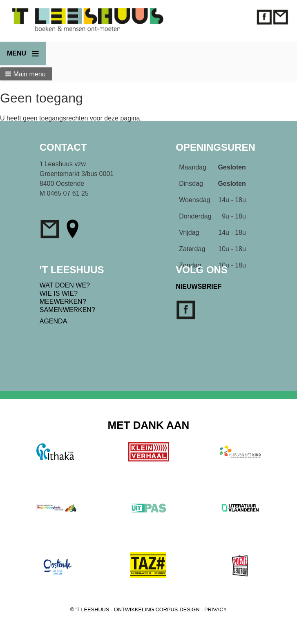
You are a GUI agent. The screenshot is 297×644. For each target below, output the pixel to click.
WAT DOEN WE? (65, 285)
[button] (26, 74)
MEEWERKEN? (63, 302)
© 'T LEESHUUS (90, 609)
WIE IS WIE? (59, 293)
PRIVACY (215, 609)
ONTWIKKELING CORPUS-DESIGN (157, 609)
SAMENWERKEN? (67, 310)
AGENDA (54, 321)
